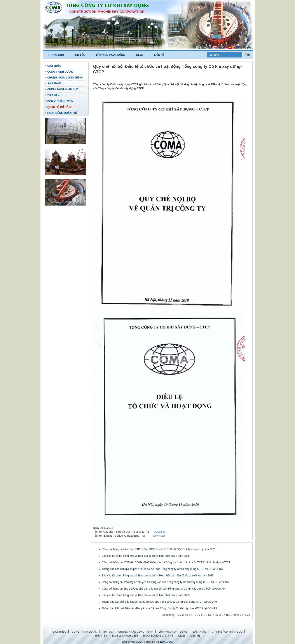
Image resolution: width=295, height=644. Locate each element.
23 (245, 615)
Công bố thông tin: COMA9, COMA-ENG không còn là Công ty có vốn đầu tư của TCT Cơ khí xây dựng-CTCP (166, 562)
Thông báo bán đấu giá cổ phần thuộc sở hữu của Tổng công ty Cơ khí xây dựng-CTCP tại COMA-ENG (162, 569)
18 (227, 615)
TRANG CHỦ (56, 55)
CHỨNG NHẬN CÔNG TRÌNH (65, 78)
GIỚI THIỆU (54, 66)
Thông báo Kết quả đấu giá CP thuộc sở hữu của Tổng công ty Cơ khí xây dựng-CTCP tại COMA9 (159, 602)
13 (209, 615)
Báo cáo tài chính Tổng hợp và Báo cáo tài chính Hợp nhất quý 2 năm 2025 (146, 595)
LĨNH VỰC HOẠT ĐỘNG (111, 55)
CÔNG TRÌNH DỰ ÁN (60, 72)
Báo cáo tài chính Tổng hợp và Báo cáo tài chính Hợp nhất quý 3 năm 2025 (146, 556)
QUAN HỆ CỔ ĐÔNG (60, 107)
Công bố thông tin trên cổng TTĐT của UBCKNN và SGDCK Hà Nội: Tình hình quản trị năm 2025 (159, 549)
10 (198, 615)
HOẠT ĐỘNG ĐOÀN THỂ (62, 113)
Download (160, 532)
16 (220, 615)
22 (241, 615)
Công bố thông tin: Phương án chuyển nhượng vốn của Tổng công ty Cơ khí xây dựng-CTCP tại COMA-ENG (165, 582)
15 (216, 615)
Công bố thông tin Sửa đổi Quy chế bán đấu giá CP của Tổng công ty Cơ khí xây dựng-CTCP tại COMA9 (163, 589)
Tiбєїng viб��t (243, 48)
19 (231, 615)
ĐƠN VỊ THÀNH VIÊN (60, 101)
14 (213, 615)
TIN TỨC (80, 55)
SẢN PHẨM (54, 84)
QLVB (140, 55)
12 (206, 615)
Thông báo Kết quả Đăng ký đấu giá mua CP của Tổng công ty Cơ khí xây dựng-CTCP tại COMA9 (159, 608)
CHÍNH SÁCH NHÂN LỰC (63, 89)
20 (234, 615)
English (223, 48)
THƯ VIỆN (53, 95)
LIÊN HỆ (159, 55)
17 (224, 615)
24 (249, 615)
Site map (207, 48)
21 (238, 615)
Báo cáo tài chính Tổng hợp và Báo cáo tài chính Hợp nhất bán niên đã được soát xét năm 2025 (158, 576)
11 (202, 615)
